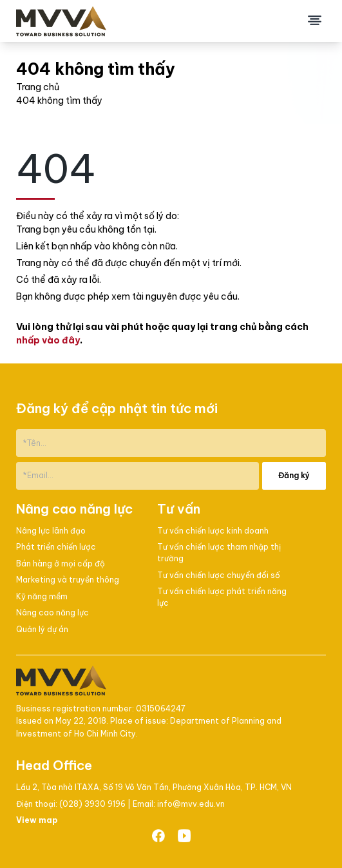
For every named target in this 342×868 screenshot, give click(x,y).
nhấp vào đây (48, 340)
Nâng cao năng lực (52, 612)
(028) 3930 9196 (93, 804)
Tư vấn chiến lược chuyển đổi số (219, 575)
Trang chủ (38, 87)
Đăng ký (294, 475)
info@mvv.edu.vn (191, 804)
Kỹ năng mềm (42, 596)
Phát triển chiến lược (56, 547)
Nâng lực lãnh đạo (51, 531)
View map (37, 820)
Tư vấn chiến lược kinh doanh (213, 531)
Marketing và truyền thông (68, 580)
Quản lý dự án (42, 629)
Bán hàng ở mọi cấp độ (61, 564)
